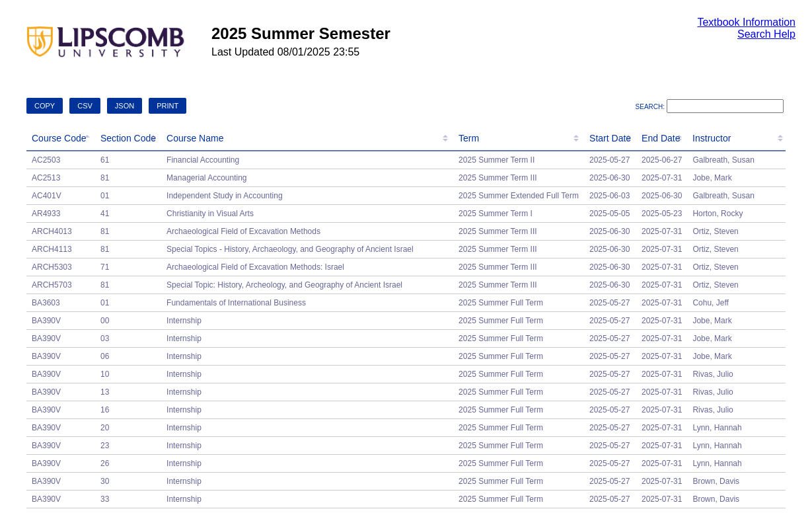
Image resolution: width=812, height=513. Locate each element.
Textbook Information (746, 22)
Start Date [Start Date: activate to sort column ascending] (610, 138)
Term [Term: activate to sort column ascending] (469, 138)
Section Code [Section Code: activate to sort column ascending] (128, 138)
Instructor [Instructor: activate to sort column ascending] (712, 138)
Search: (710, 107)
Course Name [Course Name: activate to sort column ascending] (195, 138)
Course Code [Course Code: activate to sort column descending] (59, 138)
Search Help (766, 34)
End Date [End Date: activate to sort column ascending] (661, 138)
